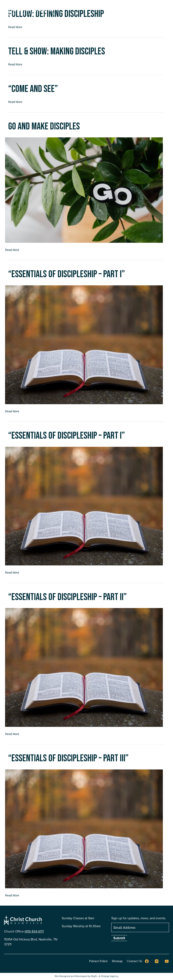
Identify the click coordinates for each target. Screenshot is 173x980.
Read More (15, 64)
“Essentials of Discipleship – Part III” (68, 758)
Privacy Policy (98, 961)
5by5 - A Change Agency (105, 976)
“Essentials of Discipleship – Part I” (66, 274)
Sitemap (117, 961)
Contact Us (135, 961)
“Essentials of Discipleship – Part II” (67, 597)
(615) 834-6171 (34, 931)
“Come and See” (33, 89)
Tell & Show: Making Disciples (57, 51)
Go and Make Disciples (44, 126)
